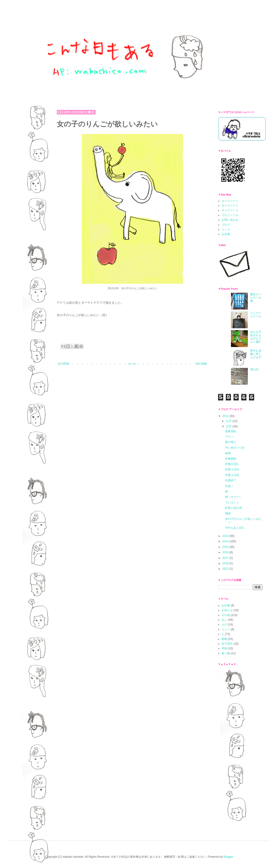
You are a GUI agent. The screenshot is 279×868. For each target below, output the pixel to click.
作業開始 (231, 459)
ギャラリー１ (230, 206)
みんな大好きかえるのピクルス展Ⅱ (256, 337)
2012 (226, 416)
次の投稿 (64, 364)
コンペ (226, 629)
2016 (226, 552)
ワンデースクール (256, 315)
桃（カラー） (234, 497)
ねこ (224, 620)
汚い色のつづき (235, 448)
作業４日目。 (234, 475)
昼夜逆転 (231, 431)
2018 (226, 563)
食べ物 (226, 653)
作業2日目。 (233, 464)
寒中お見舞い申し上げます (256, 354)
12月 (229, 426)
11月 (229, 421)
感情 (228, 513)
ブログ (226, 225)
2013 (226, 536)
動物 (224, 639)
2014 (226, 541)
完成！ (229, 486)
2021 (226, 569)
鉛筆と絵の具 (234, 508)
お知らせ (227, 610)
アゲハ (229, 437)
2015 (226, 547)
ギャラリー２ (230, 210)
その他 (226, 615)
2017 (226, 558)
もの (224, 624)
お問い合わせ (230, 220)
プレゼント (232, 502)
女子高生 (227, 644)
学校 (224, 648)
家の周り (231, 442)
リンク (226, 229)
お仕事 (226, 234)
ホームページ (230, 201)
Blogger (228, 857)
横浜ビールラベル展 (256, 298)
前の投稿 (201, 364)
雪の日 (254, 369)
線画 (228, 453)
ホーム (132, 364)
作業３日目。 (234, 469)
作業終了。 (232, 480)
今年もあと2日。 (236, 528)
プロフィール (230, 215)
